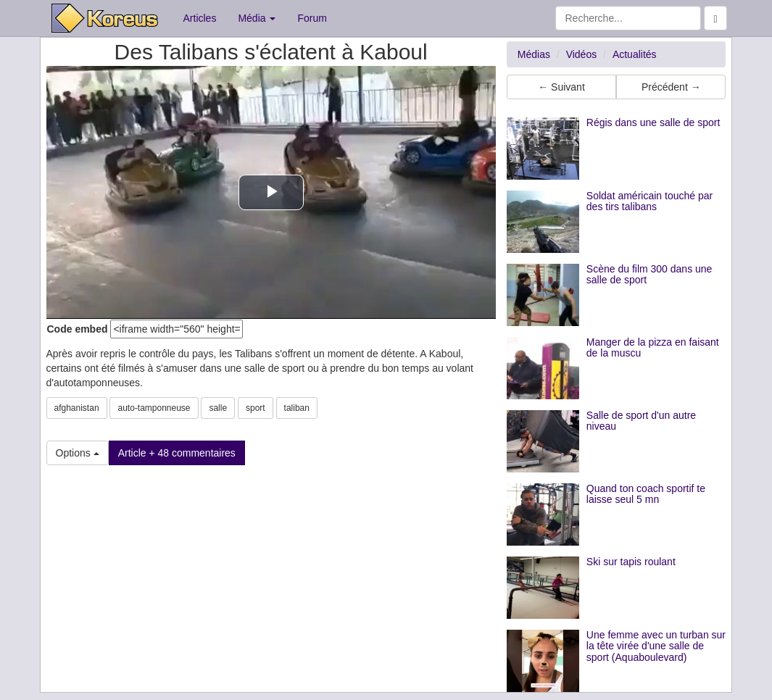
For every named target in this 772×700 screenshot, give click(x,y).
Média (257, 18)
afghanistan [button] (77, 408)
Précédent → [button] (671, 87)
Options (78, 453)
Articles (200, 18)
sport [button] (256, 408)
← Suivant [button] (561, 87)
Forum (312, 18)
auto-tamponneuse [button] (154, 408)
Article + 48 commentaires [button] (177, 453)
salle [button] (218, 408)
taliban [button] (297, 408)
